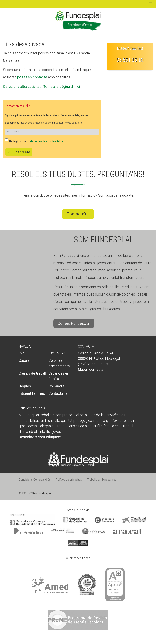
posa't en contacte (32, 77)
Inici (22, 353)
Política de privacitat (69, 480)
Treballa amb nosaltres (102, 480)
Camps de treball (32, 373)
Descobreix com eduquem (40, 437)
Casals (24, 360)
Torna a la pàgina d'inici (62, 86)
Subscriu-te (19, 152)
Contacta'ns (78, 214)
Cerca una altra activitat (22, 86)
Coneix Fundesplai (74, 323)
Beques (25, 386)
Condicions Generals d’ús (35, 480)
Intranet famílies (32, 393)
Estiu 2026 (57, 353)
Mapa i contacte (91, 370)
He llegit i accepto (34, 141)
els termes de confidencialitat (47, 141)
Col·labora (56, 386)
